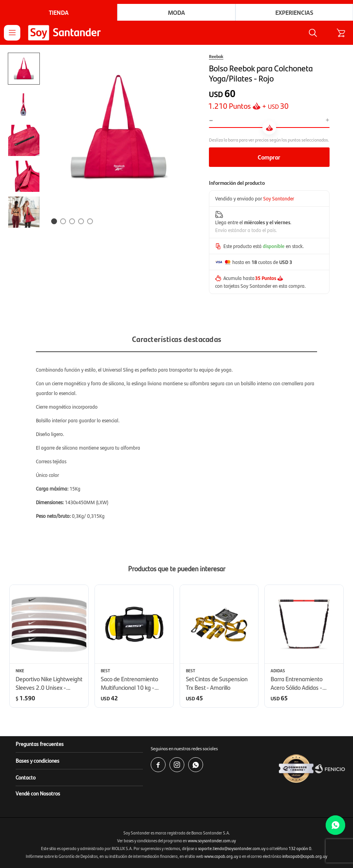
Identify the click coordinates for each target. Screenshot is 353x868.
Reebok (216, 56)
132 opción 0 (300, 848)
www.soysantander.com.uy (212, 841)
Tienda (59, 12)
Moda (176, 12)
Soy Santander (279, 198)
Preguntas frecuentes (40, 744)
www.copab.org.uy (221, 856)
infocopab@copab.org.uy (305, 856)
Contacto (26, 777)
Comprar (269, 157)
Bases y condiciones (37, 760)
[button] (313, 33)
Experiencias (294, 12)
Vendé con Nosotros (38, 793)
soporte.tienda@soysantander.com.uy (232, 848)
